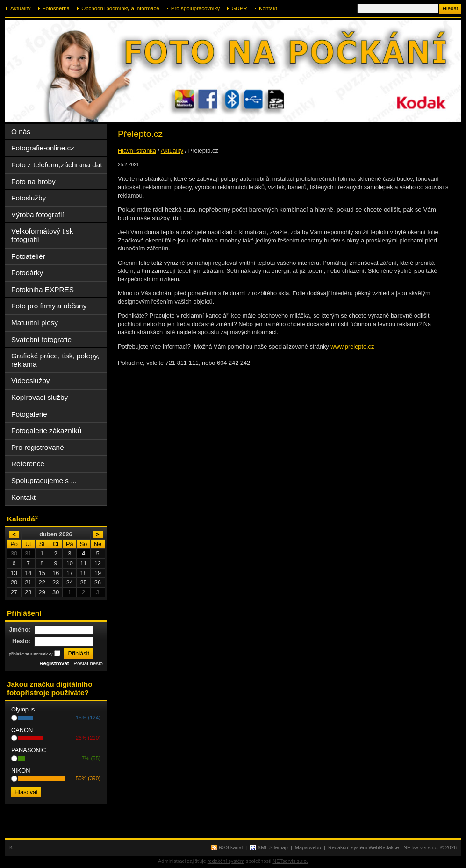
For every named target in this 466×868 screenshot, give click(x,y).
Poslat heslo (88, 663)
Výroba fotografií (38, 215)
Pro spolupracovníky (195, 8)
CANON (22, 730)
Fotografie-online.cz (43, 148)
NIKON (21, 771)
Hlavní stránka (137, 151)
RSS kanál (231, 847)
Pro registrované (38, 447)
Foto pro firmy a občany (49, 306)
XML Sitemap (273, 847)
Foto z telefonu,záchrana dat (57, 165)
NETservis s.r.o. (421, 847)
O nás (21, 132)
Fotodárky (27, 273)
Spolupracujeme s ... (44, 480)
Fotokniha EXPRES (43, 289)
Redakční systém (348, 847)
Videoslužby (31, 381)
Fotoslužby (29, 198)
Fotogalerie (29, 414)
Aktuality (21, 8)
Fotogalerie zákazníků (46, 430)
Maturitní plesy (35, 323)
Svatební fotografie (41, 339)
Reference (28, 464)
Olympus (23, 709)
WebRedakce (384, 847)
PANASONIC (29, 750)
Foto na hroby (33, 181)
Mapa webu (308, 847)
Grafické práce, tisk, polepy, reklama (55, 360)
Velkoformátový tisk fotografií (42, 235)
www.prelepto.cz (352, 346)
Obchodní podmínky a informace (120, 8)
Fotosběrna (56, 8)
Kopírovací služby (39, 397)
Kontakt (268, 8)
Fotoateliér (28, 256)
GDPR (239, 8)
